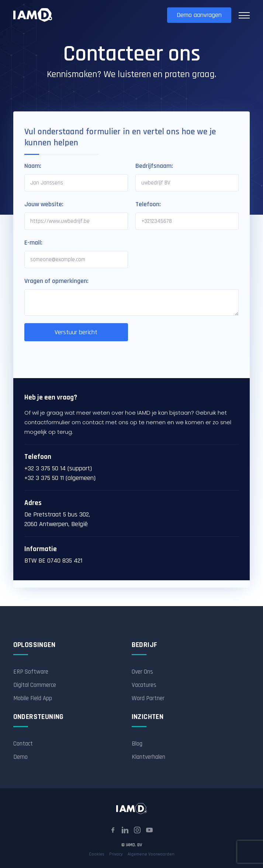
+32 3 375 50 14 (45, 468)
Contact (23, 744)
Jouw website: (44, 204)
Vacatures (144, 685)
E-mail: (33, 243)
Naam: (33, 166)
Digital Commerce (35, 685)
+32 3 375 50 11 (44, 478)
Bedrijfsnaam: (154, 166)
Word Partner (148, 698)
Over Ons (142, 672)
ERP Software (31, 672)
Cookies (97, 854)
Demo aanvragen (199, 15)
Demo (20, 757)
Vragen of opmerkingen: (56, 281)
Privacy (116, 854)
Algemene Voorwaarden (151, 854)
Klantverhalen (148, 757)
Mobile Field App (33, 698)
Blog (137, 744)
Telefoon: (148, 204)
